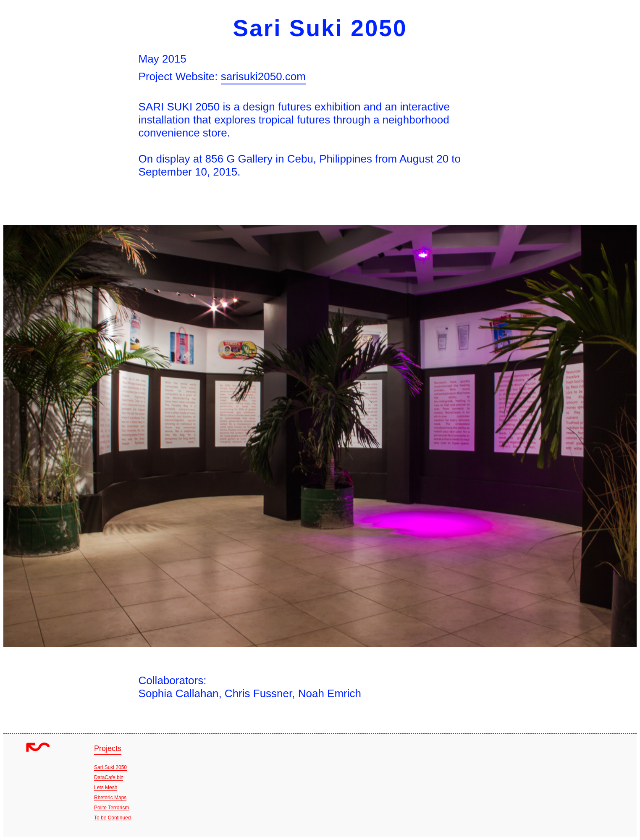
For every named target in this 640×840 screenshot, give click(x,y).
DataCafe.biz (109, 777)
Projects (108, 748)
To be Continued (112, 818)
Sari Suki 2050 (110, 767)
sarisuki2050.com (263, 76)
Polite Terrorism (111, 808)
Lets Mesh (106, 787)
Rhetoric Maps (110, 798)
